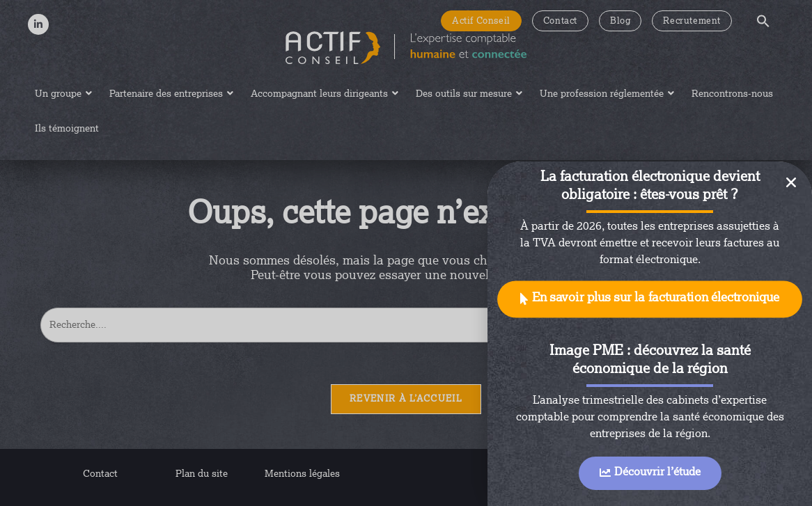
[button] (650, 300)
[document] (406, 253)
